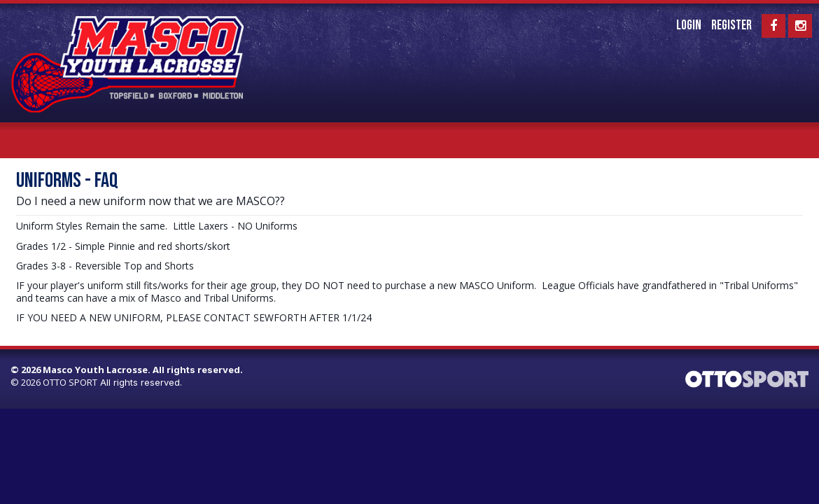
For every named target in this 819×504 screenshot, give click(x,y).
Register (731, 26)
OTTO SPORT (70, 382)
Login (689, 26)
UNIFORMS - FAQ (67, 181)
